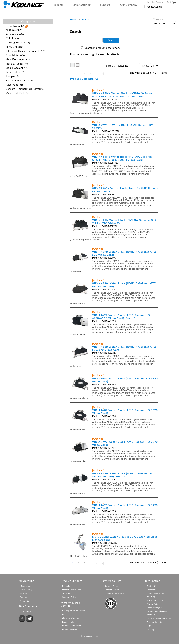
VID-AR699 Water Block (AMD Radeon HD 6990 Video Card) (125, 506)
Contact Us (152, 586)
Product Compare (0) (84, 79)
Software (66, 593)
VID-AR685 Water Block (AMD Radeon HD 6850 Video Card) (125, 380)
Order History (26, 590)
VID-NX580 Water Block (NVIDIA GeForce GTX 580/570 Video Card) (124, 348)
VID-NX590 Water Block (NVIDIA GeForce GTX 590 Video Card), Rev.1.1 (124, 475)
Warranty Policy (69, 597)
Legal (149, 626)
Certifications (153, 590)
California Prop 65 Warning (159, 618)
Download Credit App (114, 593)
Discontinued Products (72, 590)
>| (103, 73)
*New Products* (15, 26)
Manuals (66, 586)
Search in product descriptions (102, 48)
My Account (158, 2)
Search (86, 19)
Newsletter (25, 601)
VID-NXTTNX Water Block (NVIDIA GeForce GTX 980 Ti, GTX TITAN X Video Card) (122, 95)
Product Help (68, 622)
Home (74, 19)
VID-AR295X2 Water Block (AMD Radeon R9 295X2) (122, 126)
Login (146, 2)
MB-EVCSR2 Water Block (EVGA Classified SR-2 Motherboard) (124, 538)
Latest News (25, 611)
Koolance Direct (111, 586)
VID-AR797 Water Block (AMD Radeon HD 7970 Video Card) (125, 443)
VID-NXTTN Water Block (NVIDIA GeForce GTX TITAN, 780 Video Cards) (124, 221)
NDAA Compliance (155, 600)
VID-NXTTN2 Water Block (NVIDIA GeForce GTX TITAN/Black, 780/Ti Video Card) (122, 158)
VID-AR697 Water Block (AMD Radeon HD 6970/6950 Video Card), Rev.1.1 (121, 316)
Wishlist (23, 593)
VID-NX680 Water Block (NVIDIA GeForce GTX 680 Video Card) (124, 285)
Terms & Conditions (155, 622)
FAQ (64, 614)
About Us (151, 615)
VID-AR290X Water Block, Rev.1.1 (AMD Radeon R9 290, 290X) (125, 190)
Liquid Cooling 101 (71, 618)
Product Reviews (70, 629)
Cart (172, 3)
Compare (24, 597)
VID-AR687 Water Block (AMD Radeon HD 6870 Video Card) (125, 411)
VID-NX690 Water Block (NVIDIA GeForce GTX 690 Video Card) (124, 253)
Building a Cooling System (74, 611)
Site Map (151, 629)
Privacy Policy (153, 604)
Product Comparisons (72, 626)
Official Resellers (112, 590)
